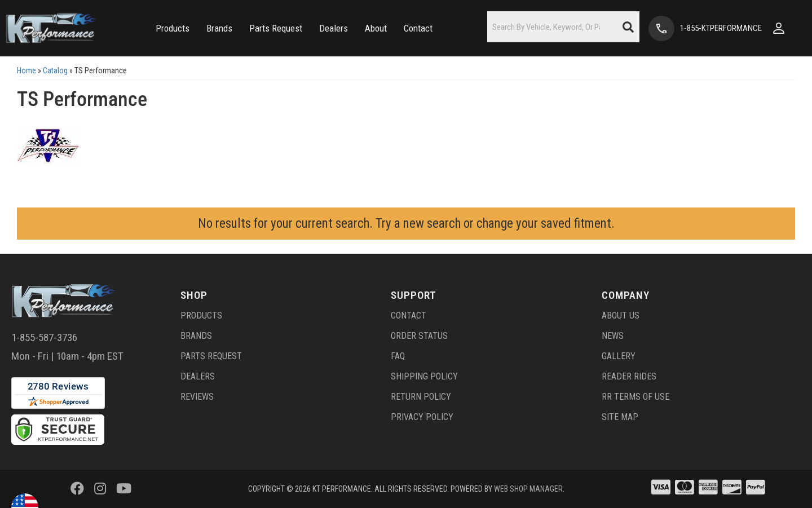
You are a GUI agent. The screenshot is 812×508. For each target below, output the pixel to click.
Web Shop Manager (528, 489)
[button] (173, 28)
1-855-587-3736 (44, 337)
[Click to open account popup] (779, 28)
